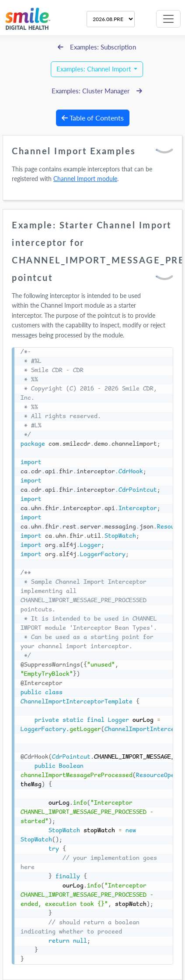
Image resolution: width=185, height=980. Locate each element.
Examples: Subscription (97, 47)
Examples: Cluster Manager (97, 91)
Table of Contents (93, 118)
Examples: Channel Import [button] (94, 69)
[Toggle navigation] (168, 19)
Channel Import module (85, 179)
